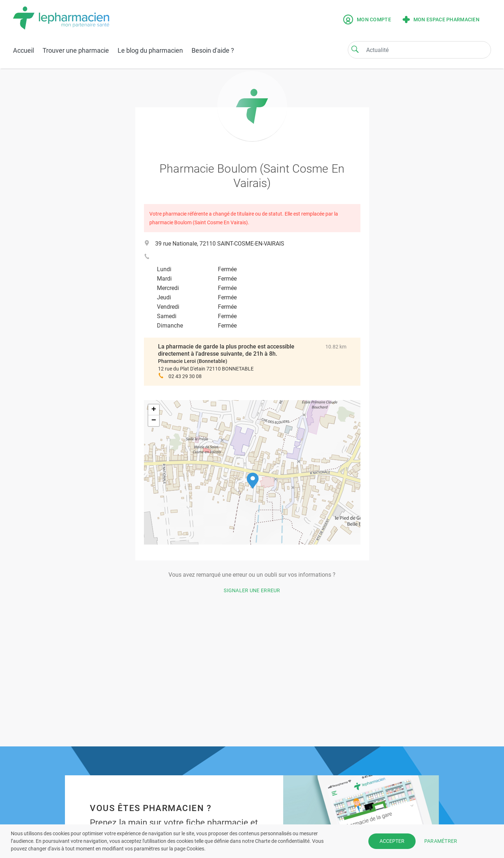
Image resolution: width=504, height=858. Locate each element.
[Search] (355, 49)
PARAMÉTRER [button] (441, 841)
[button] (253, 481)
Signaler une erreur (252, 590)
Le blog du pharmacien (150, 50)
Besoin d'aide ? (213, 50)
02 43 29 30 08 (185, 376)
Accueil (23, 50)
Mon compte (367, 19)
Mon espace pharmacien (441, 19)
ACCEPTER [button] (392, 841)
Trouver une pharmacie (76, 50)
